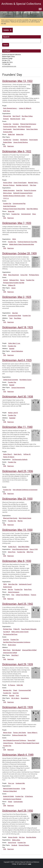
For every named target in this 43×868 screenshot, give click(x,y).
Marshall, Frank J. (33, 183)
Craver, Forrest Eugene (20, 183)
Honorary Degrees (24, 845)
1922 (4, 146)
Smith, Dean (6, 111)
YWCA (14, 239)
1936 (4, 494)
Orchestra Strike (8, 132)
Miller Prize (30, 552)
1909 (4, 292)
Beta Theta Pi (16, 116)
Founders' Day (7, 124)
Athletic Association (9, 190)
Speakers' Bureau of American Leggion (14, 196)
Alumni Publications (17, 351)
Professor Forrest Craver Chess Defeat (14, 209)
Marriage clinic (7, 690)
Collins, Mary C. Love (14, 343)
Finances (33, 595)
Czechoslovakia (18, 802)
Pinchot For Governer (30, 190)
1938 (4, 422)
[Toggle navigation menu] (40, 9)
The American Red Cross (10, 634)
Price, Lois (11, 783)
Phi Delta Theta (7, 629)
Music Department (14, 275)
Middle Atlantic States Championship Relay (22, 244)
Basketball (12, 418)
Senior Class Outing (32, 129)
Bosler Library (12, 645)
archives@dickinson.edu (9, 66)
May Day (20, 521)
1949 (4, 806)
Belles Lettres (16, 840)
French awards (7, 129)
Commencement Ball (25, 690)
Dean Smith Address (19, 129)
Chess (34, 214)
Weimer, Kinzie (7, 733)
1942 (4, 659)
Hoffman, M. (27, 454)
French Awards (33, 140)
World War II (15, 655)
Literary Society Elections (21, 142)
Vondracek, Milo (20, 783)
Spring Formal (12, 843)
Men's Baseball (16, 650)
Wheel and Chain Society (10, 518)
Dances (22, 280)
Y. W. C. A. (6, 198)
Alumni (14, 288)
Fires (13, 595)
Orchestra (6, 119)
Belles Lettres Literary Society (20, 632)
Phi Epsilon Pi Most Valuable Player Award (27, 743)
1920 (4, 248)
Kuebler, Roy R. (12, 547)
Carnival (5, 280)
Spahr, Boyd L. (18, 454)
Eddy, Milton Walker (24, 547)
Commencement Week (14, 316)
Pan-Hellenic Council (25, 380)
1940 (4, 466)
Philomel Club (7, 116)
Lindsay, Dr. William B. (25, 108)
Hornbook (14, 845)
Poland (10, 802)
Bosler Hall (11, 211)
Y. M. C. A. (30, 196)
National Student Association (11, 789)
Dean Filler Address (32, 209)
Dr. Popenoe (12, 685)
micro (23, 119)
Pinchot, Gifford (8, 183)
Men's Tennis (7, 650)
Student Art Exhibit (8, 796)
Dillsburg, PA (12, 285)
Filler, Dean (33, 185)
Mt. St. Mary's (15, 698)
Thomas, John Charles (19, 733)
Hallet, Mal (20, 685)
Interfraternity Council (25, 584)
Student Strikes (7, 142)
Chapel (15, 690)
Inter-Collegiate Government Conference (15, 740)
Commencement (26, 214)
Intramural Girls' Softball (10, 653)
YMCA (5, 275)
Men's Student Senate (25, 518)
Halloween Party (14, 280)
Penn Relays (18, 318)
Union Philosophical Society (20, 549)
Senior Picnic (12, 552)
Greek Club (19, 190)
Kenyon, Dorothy (13, 837)
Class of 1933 (34, 549)
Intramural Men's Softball (29, 650)
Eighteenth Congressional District (23, 193)
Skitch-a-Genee (7, 193)
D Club (23, 789)
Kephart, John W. (13, 413)
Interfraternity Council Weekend (12, 799)
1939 (4, 702)
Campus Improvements (18, 388)
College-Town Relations (23, 595)
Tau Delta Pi (6, 632)
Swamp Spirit (31, 740)
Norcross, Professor (9, 185)
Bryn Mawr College (27, 116)
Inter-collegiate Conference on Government (25, 490)
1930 (4, 525)
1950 (4, 849)
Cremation (16, 124)
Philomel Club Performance (28, 124)
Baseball (12, 349)
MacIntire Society (15, 119)
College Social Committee (10, 380)
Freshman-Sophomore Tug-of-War (27, 242)
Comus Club (24, 275)
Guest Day (6, 640)
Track (11, 318)
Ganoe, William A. (33, 733)
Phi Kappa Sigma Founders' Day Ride (14, 283)
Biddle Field (11, 134)
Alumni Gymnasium (14, 592)
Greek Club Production (9, 206)
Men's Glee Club (13, 584)
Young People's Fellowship (29, 629)
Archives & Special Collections (21, 4)
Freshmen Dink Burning (10, 127)
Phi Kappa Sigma (34, 275)
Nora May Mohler (31, 837)
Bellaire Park (20, 134)
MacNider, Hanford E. (22, 185)
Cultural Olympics (8, 743)
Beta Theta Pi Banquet (24, 127)
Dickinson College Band (10, 791)
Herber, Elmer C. (8, 454)
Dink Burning (24, 140)
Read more (10, 146)
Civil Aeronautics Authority (20, 460)
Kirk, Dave (22, 837)
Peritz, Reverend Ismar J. (10, 108)
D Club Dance (29, 796)
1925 (4, 322)
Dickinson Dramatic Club (19, 735)
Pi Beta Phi (17, 629)
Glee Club (15, 313)
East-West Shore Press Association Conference (17, 642)
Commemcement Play (19, 204)
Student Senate (7, 587)
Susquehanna (25, 698)
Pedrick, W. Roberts (9, 457)
